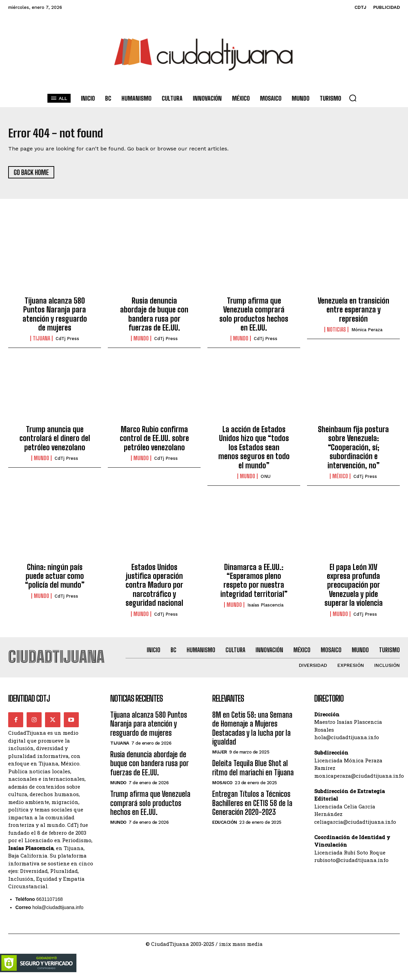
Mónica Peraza (367, 333)
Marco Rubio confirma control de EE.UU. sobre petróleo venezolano (154, 441)
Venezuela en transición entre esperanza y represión (353, 313)
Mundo (141, 341)
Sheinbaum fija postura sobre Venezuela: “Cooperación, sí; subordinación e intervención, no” (353, 450)
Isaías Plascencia (265, 608)
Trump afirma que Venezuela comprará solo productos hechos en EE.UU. (254, 317)
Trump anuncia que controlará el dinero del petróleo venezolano (55, 441)
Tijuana (41, 341)
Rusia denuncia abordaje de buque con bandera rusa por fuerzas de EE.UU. (154, 317)
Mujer (220, 758)
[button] (353, 98)
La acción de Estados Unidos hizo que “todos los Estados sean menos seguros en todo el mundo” (254, 450)
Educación (225, 828)
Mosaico (222, 789)
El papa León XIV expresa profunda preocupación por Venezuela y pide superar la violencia (354, 588)
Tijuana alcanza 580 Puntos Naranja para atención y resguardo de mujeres (55, 317)
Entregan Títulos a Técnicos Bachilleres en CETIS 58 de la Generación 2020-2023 (252, 809)
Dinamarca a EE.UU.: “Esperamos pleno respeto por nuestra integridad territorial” (254, 583)
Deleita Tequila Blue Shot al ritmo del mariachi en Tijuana (253, 774)
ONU (266, 479)
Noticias (336, 333)
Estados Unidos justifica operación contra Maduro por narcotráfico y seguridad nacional (154, 588)
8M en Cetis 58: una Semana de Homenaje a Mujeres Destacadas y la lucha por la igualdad (252, 734)
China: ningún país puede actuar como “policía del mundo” (55, 579)
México (340, 479)
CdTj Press (67, 342)
